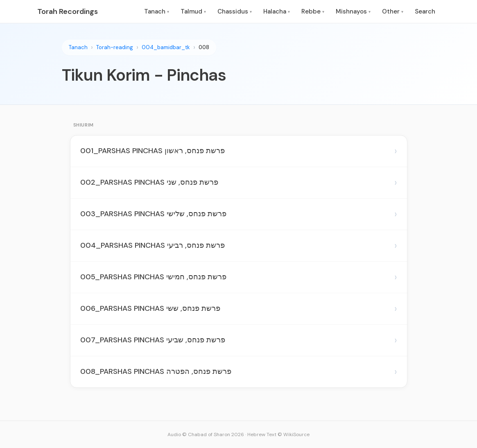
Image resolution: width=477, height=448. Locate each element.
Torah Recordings (68, 11)
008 (204, 47)
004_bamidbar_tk (166, 47)
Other (393, 11)
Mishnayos (353, 11)
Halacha (277, 11)
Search (425, 11)
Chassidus (235, 11)
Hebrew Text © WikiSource (278, 434)
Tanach (157, 11)
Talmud (193, 11)
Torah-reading (115, 47)
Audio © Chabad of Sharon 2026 (206, 434)
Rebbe (313, 11)
